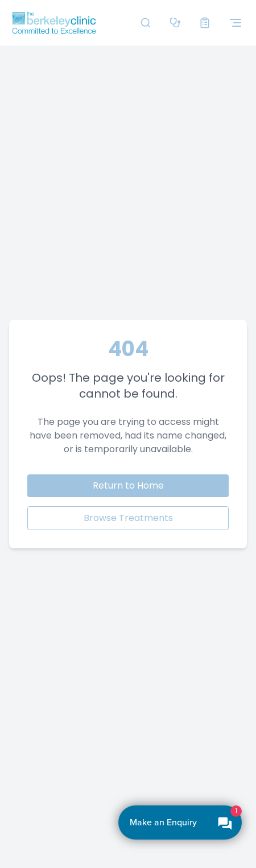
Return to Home (128, 485)
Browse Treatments (128, 518)
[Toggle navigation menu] (236, 23)
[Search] (146, 23)
